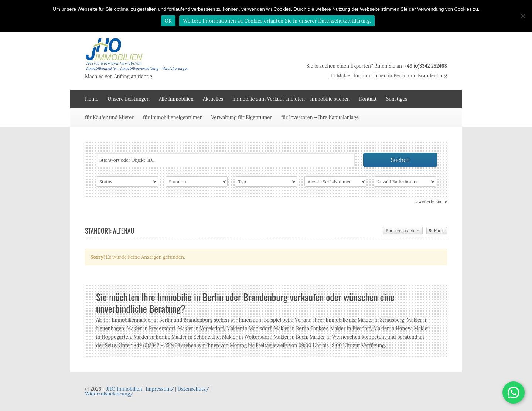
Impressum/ (160, 389)
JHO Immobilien (124, 389)
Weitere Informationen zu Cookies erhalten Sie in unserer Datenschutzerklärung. (277, 21)
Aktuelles (213, 99)
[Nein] (523, 16)
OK (168, 21)
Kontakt (368, 99)
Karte (437, 231)
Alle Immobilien (176, 99)
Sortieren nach (403, 231)
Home (92, 99)
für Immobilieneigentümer (172, 117)
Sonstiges (397, 99)
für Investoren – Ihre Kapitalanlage (320, 117)
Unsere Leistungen (129, 99)
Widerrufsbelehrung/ (109, 394)
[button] (514, 393)
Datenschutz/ (193, 389)
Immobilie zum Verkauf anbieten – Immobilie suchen (291, 99)
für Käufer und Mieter (109, 117)
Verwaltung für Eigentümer (241, 117)
